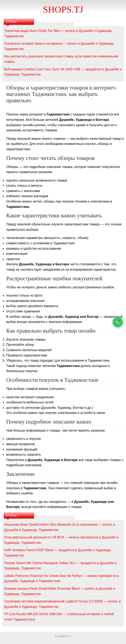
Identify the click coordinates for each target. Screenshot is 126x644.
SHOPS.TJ (63, 9)
